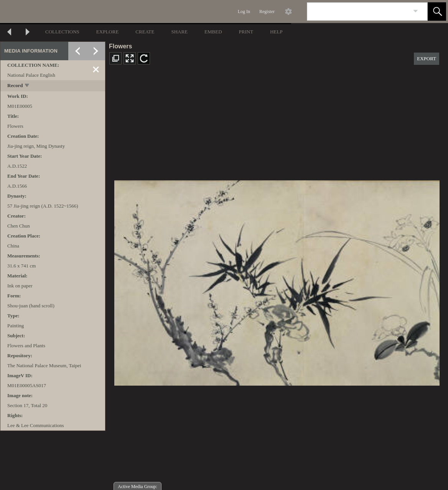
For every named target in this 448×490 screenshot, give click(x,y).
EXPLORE (108, 32)
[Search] (358, 12)
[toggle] (27, 86)
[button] (437, 12)
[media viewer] (277, 281)
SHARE (179, 32)
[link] (416, 11)
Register (267, 12)
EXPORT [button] (427, 59)
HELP (276, 32)
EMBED (213, 32)
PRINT (246, 32)
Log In (244, 12)
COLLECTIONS (62, 32)
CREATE (145, 32)
